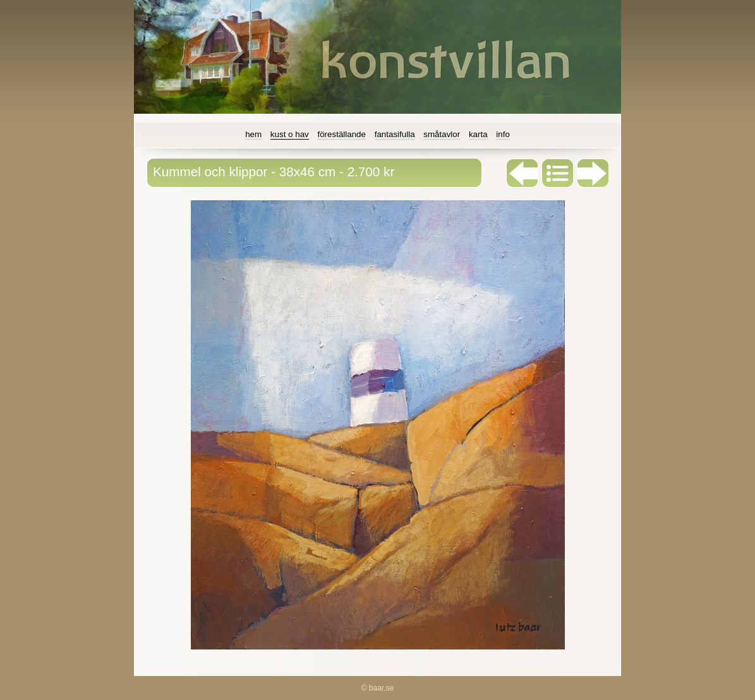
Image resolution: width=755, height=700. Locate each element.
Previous (522, 173)
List (558, 173)
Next (593, 173)
